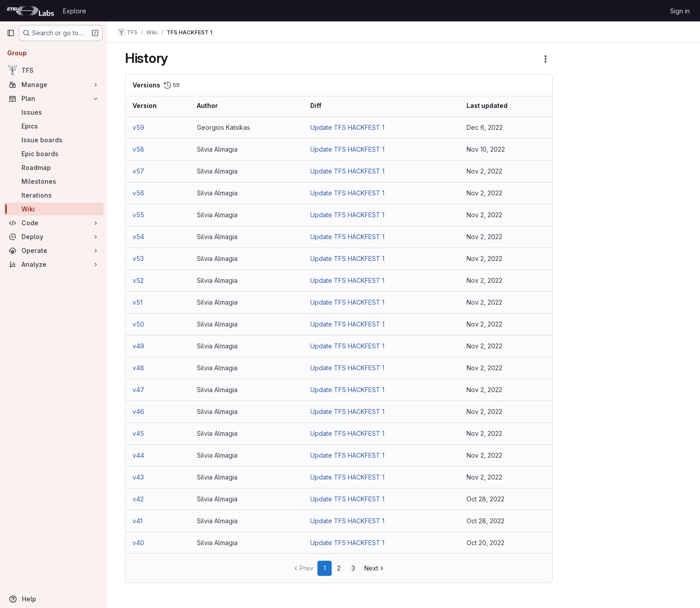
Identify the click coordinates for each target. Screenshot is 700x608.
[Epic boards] (54, 154)
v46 (138, 412)
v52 (138, 280)
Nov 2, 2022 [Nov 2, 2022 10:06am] (484, 412)
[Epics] (54, 126)
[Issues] (54, 112)
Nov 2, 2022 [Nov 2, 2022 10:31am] (484, 193)
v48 (138, 368)
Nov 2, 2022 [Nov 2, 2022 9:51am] (484, 477)
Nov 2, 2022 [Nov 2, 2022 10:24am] (484, 259)
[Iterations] (54, 195)
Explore (75, 11)
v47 (138, 390)
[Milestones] (54, 181)
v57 (138, 171)
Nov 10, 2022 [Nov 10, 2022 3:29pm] (486, 149)
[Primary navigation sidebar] (11, 33)
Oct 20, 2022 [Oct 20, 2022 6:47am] (485, 543)
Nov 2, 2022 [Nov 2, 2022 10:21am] (484, 280)
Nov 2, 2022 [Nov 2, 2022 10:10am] (484, 346)
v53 (138, 259)
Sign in (680, 11)
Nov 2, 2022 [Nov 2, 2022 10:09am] (484, 368)
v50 (138, 324)
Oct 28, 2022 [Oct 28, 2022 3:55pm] (485, 499)
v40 (138, 543)
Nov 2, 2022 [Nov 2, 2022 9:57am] (484, 433)
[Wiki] (54, 209)
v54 (138, 237)
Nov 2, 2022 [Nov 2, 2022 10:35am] (484, 171)
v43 (138, 477)
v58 (138, 149)
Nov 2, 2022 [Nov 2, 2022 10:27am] (484, 215)
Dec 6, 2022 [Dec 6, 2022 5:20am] (485, 127)
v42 (138, 499)
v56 (138, 193)
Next (375, 568)
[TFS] (54, 70)
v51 (137, 302)
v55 (138, 215)
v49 (138, 346)
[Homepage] (30, 11)
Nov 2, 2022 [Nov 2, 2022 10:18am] (484, 302)
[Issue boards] (54, 140)
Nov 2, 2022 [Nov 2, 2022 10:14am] (484, 324)
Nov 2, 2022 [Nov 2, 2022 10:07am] (484, 390)
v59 (138, 127)
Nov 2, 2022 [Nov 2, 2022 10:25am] (484, 237)
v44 (138, 455)
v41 (137, 521)
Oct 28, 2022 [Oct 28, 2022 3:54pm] (485, 521)
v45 (138, 433)
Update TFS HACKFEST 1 (347, 127)
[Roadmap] (54, 168)
